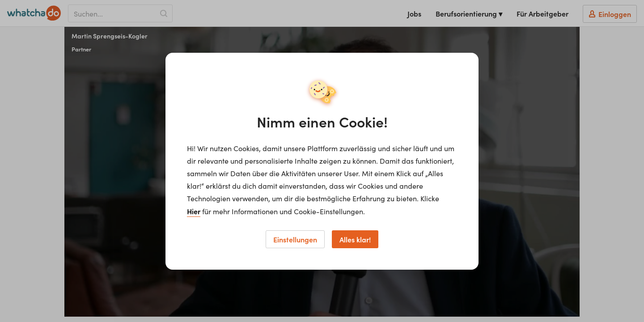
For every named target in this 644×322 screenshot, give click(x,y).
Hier (194, 211)
